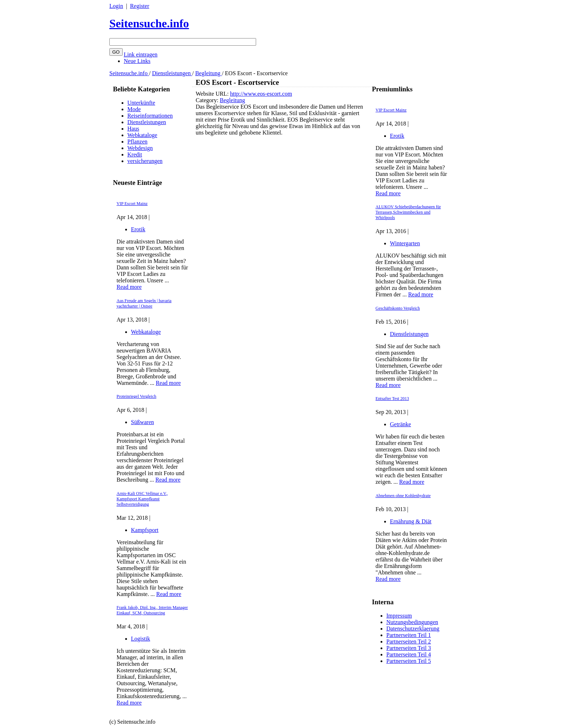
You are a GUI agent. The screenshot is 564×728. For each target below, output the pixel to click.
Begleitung (209, 73)
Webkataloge (142, 135)
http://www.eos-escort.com (261, 94)
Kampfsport (145, 530)
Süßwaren (142, 422)
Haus (133, 129)
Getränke (401, 424)
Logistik (140, 639)
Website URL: (213, 94)
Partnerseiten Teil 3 (409, 648)
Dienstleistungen (172, 73)
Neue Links (137, 61)
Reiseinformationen (150, 116)
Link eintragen (141, 54)
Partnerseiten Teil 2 (409, 641)
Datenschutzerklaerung (413, 629)
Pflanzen (137, 142)
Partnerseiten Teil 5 (409, 661)
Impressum (399, 616)
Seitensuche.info (149, 23)
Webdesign (140, 148)
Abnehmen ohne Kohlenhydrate (403, 496)
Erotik (138, 229)
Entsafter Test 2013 (392, 399)
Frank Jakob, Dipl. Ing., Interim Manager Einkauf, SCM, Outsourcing (152, 610)
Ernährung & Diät (411, 521)
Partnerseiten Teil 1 (409, 635)
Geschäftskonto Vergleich (398, 308)
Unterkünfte (141, 103)
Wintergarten (405, 243)
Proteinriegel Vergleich (137, 396)
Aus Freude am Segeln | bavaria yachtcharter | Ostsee (144, 303)
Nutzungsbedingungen (412, 622)
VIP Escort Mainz (132, 204)
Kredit (135, 154)
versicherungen (145, 161)
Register (139, 6)
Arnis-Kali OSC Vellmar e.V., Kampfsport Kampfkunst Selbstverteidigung (142, 499)
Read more (129, 287)
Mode (134, 109)
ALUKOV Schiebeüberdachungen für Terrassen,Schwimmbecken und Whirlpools (408, 212)
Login (116, 6)
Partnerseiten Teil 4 (409, 654)
